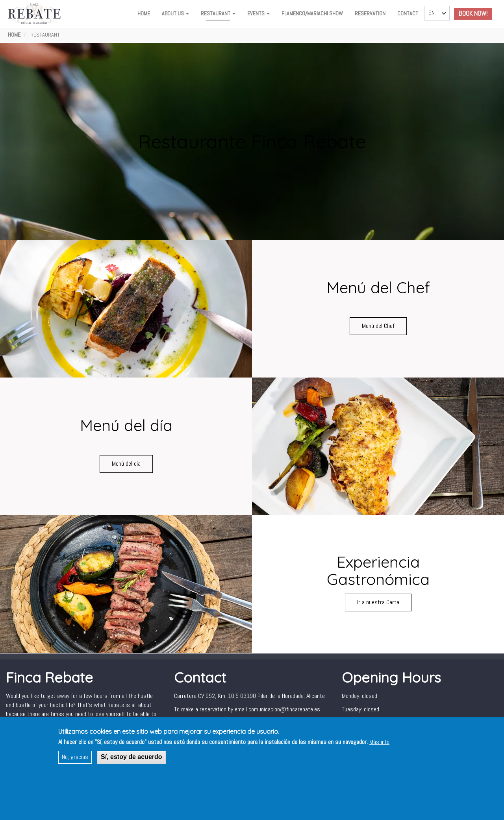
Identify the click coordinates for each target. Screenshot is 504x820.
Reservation (370, 13)
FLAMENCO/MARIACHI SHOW (312, 13)
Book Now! (473, 14)
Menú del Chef (378, 326)
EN (432, 13)
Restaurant (218, 13)
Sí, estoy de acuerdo (132, 757)
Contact (408, 13)
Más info (379, 742)
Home (144, 13)
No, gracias (75, 757)
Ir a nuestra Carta (378, 602)
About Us (175, 13)
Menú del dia (126, 464)
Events (258, 13)
